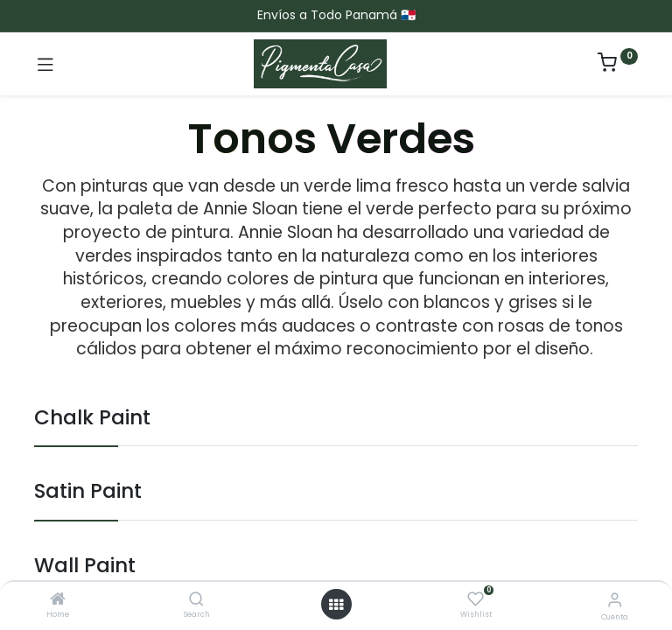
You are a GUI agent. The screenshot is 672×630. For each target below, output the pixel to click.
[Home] (58, 600)
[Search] (196, 600)
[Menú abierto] (336, 605)
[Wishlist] (476, 599)
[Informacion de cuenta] (615, 600)
